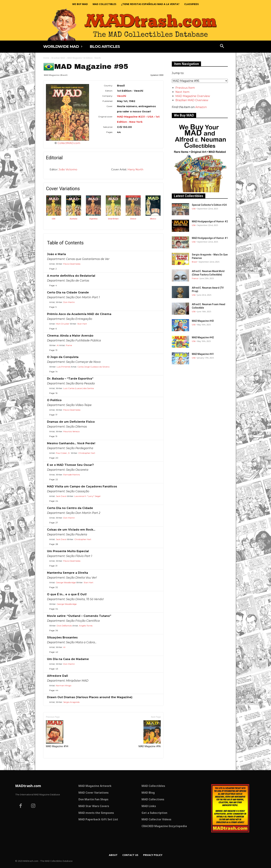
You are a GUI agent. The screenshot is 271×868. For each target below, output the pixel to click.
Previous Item (185, 88)
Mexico (153, 219)
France (195, 278)
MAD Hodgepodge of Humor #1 (210, 238)
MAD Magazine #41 (203, 354)
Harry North (135, 169)
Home (46, 58)
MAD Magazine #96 (150, 734)
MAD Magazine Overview (193, 96)
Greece (133, 219)
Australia (73, 219)
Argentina (93, 219)
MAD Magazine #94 (57, 734)
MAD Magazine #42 (203, 337)
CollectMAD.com (69, 143)
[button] (222, 46)
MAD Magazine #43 (203, 321)
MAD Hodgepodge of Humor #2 (210, 221)
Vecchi (122, 96)
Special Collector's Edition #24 (209, 205)
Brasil (194, 262)
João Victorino (68, 169)
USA (54, 219)
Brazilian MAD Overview (192, 100)
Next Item (182, 92)
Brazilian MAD (58, 58)
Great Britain (113, 219)
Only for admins (55, 764)
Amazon (201, 107)
